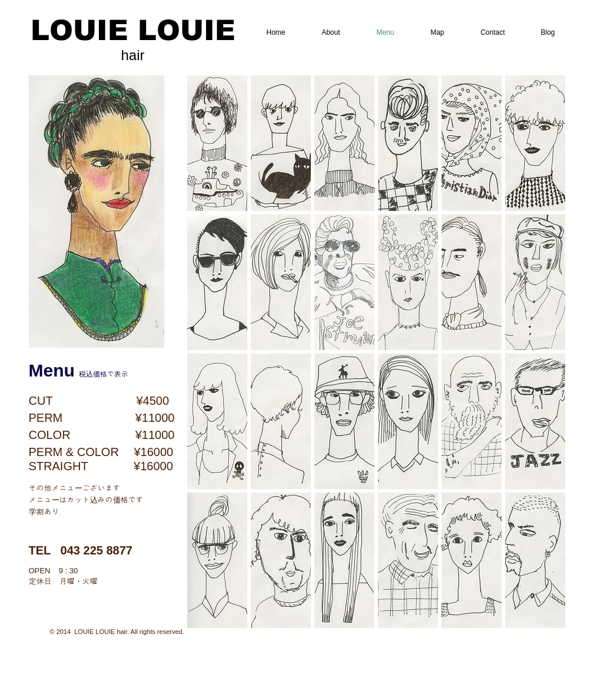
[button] (217, 143)
